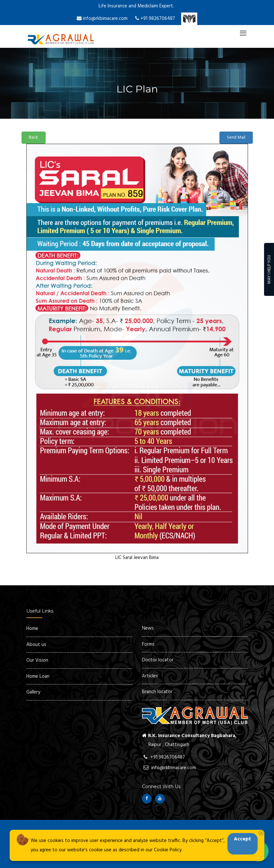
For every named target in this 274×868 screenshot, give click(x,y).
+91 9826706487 (155, 19)
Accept (243, 839)
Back (34, 138)
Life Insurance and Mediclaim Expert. (136, 6)
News (148, 628)
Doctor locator (158, 660)
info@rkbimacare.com (102, 19)
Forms (148, 644)
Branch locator (157, 692)
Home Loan (38, 676)
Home (32, 629)
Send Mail (236, 138)
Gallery (33, 692)
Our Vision (37, 660)
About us (36, 645)
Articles (150, 676)
